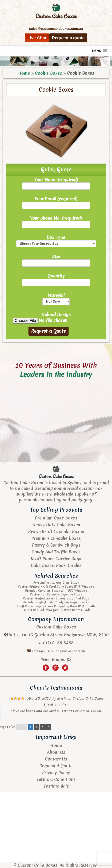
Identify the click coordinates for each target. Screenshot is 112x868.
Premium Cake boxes (56, 518)
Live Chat (37, 38)
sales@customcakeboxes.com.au (58, 651)
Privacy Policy (56, 772)
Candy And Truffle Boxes (56, 552)
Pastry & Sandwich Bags (56, 545)
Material (56, 299)
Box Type (56, 241)
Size (56, 260)
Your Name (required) (56, 183)
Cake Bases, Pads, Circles (56, 565)
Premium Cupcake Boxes (56, 538)
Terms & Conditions (56, 779)
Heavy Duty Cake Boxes (56, 525)
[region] (56, 61)
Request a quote (68, 38)
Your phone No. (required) (56, 222)
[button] (97, 51)
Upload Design (56, 318)
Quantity (56, 279)
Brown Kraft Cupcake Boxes (56, 531)
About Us (56, 752)
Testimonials (56, 786)
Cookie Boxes (49, 73)
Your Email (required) (56, 202)
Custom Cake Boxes (88, 698)
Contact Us (56, 759)
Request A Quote (56, 766)
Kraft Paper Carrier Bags (56, 559)
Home (24, 73)
